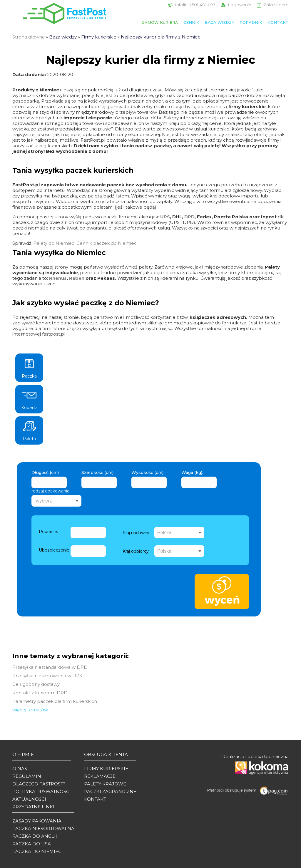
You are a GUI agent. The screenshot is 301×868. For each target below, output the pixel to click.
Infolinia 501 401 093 (191, 5)
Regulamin (27, 776)
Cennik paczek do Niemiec (107, 243)
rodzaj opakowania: (51, 491)
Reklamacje (100, 776)
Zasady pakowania (37, 821)
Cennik (191, 22)
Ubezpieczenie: (55, 550)
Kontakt (278, 22)
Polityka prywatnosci (42, 791)
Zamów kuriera (160, 22)
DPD (189, 217)
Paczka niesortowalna (43, 828)
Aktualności (29, 799)
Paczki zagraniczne (110, 791)
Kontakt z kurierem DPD (40, 693)
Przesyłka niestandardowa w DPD (50, 667)
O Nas (20, 769)
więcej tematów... (31, 710)
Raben (77, 278)
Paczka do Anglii (35, 836)
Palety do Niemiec (54, 243)
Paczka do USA (32, 844)
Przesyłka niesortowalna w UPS (47, 676)
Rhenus (58, 278)
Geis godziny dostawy (36, 684)
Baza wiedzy (219, 22)
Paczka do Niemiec (37, 851)
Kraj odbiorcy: (136, 551)
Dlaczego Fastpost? (39, 784)
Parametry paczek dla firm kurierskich (55, 701)
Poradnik (251, 22)
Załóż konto (272, 5)
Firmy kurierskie (99, 37)
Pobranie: (48, 532)
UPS (165, 217)
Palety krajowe (105, 784)
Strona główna (29, 37)
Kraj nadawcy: (136, 533)
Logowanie (235, 5)
